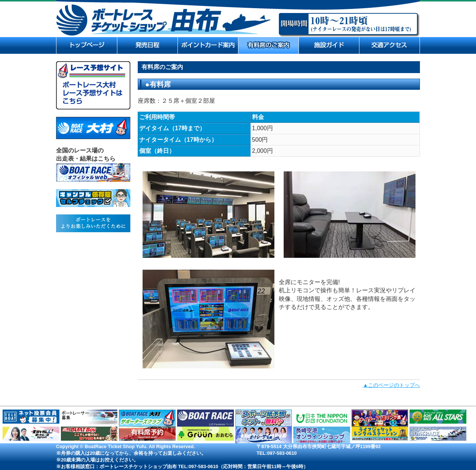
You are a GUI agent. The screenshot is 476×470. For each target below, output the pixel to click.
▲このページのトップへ (391, 385)
